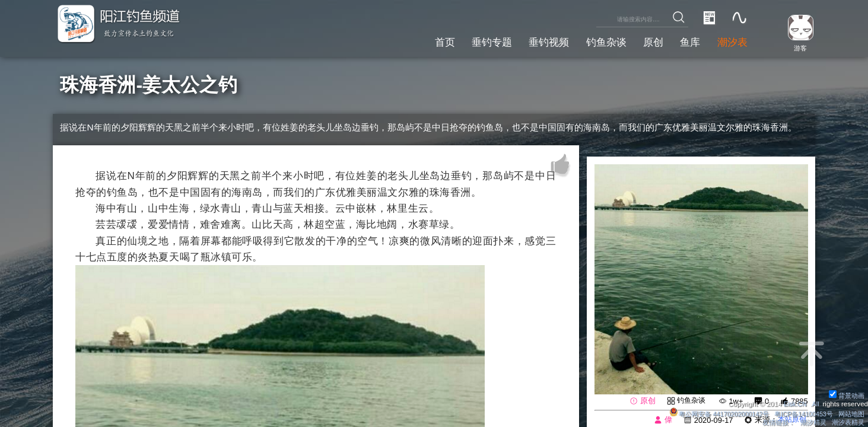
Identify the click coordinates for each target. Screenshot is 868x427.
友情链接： (771, 422)
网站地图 (850, 413)
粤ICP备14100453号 (798, 413)
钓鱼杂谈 (597, 42)
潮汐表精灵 (847, 422)
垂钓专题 (476, 42)
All (815, 403)
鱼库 (686, 42)
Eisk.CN (793, 403)
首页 (426, 42)
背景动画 (845, 395)
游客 (797, 47)
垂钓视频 (536, 42)
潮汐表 (731, 42)
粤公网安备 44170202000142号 (708, 413)
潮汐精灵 (809, 422)
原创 (647, 42)
